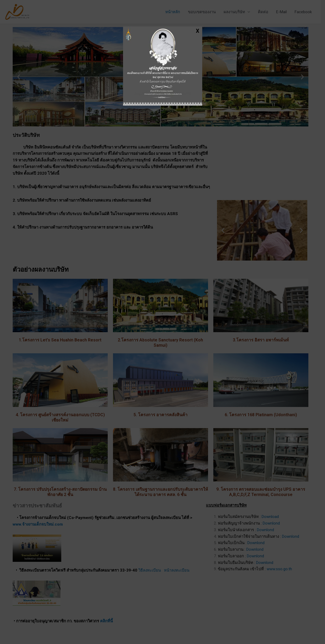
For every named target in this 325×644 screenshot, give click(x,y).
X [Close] (198, 31)
